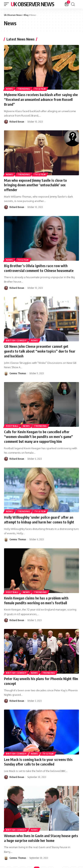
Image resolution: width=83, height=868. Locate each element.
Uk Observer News (32, 4)
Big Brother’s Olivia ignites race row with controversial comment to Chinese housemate (39, 268)
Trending (24, 89)
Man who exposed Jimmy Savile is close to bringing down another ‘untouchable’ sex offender (35, 185)
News (9, 89)
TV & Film (40, 89)
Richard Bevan (17, 122)
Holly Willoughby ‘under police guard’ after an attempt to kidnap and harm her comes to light (39, 520)
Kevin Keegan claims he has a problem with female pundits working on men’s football (36, 600)
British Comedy (16, 341)
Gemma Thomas (18, 373)
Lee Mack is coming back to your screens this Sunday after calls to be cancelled (38, 762)
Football (12, 426)
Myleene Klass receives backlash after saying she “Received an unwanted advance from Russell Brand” (41, 99)
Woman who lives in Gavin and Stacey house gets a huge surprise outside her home (41, 838)
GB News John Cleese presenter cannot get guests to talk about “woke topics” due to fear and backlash (40, 351)
